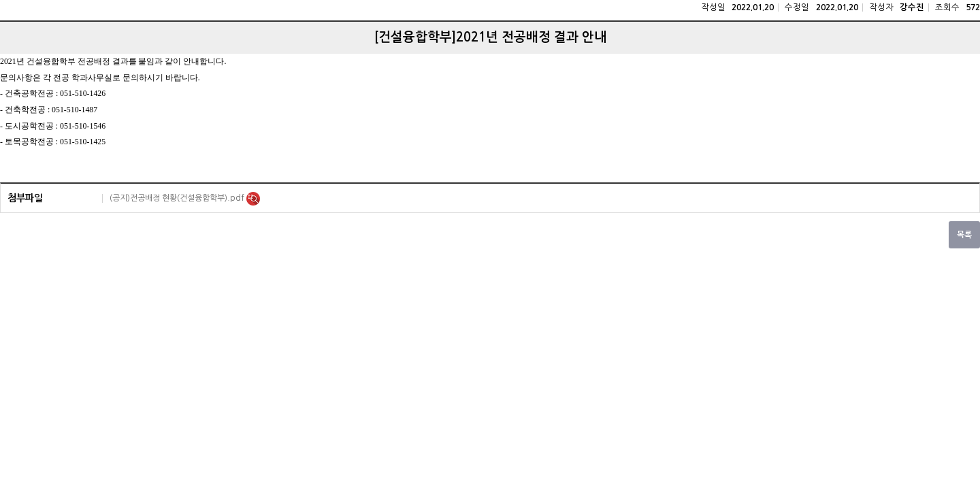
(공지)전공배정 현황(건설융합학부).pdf (178, 198)
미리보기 (253, 199)
